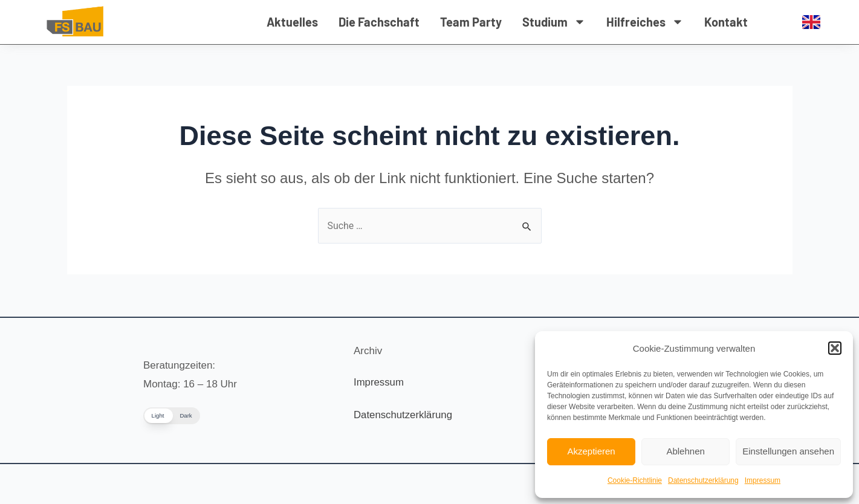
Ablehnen (685, 451)
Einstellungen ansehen (788, 451)
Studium (554, 22)
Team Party (471, 22)
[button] (835, 348)
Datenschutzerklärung (703, 480)
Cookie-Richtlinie (635, 480)
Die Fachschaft (379, 22)
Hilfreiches (645, 22)
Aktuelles (292, 22)
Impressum (763, 480)
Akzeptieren (591, 451)
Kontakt (726, 22)
